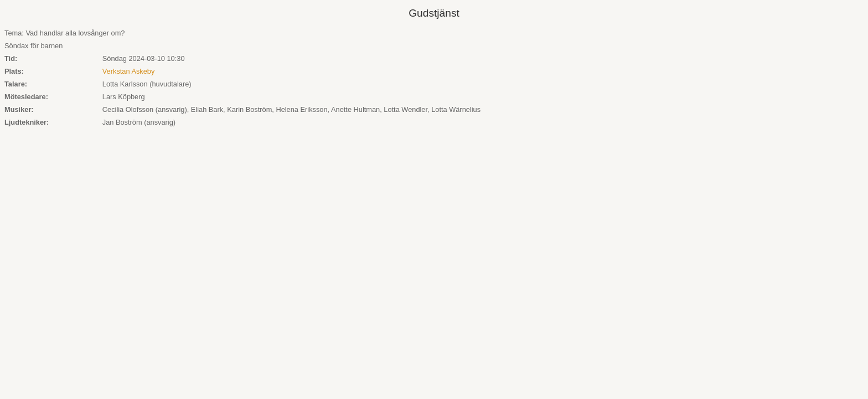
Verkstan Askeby (129, 71)
